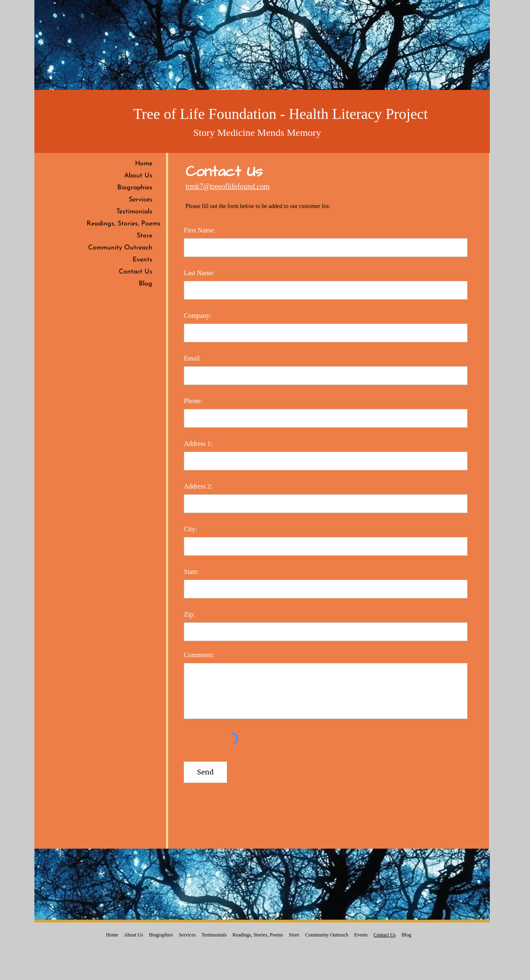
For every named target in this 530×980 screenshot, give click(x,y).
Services (141, 200)
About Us (138, 176)
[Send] (205, 772)
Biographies (135, 188)
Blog (146, 284)
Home (144, 164)
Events (142, 260)
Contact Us (136, 272)
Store (145, 236)
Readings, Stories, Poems (124, 224)
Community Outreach (120, 248)
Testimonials (134, 212)
